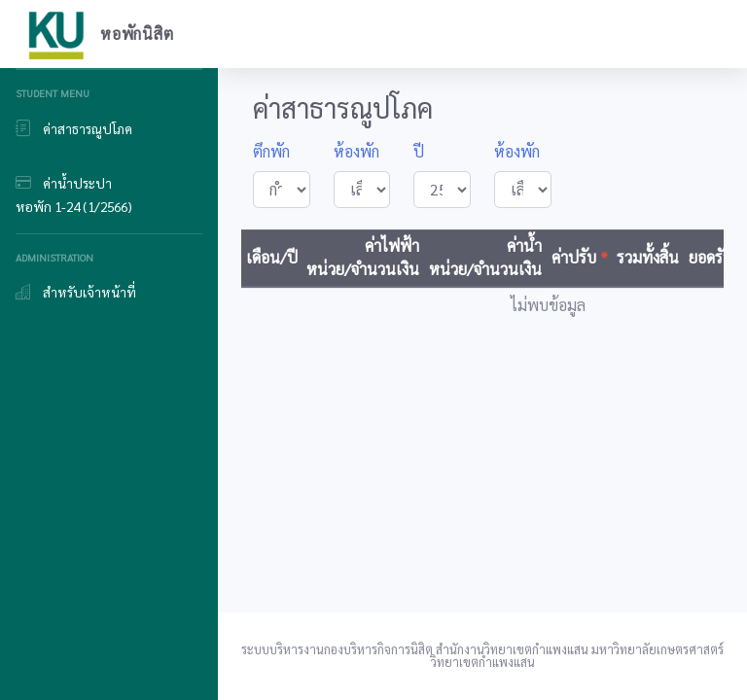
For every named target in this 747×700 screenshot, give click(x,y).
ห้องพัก (356, 151)
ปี (419, 151)
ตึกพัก (271, 151)
